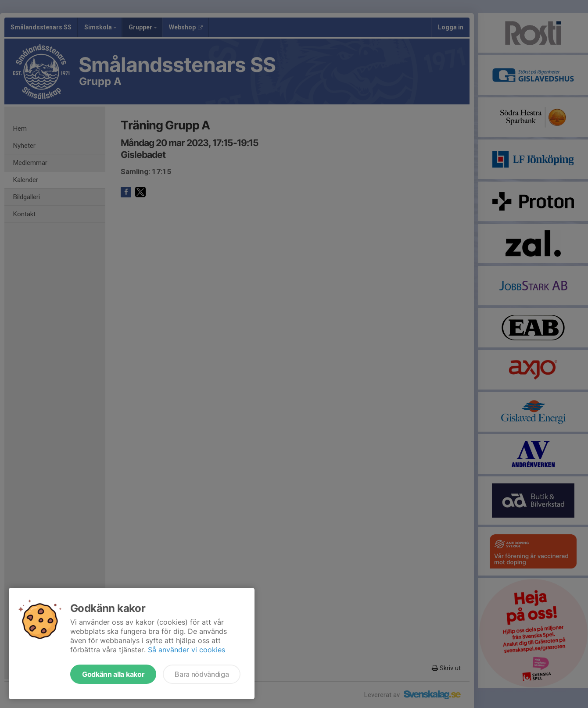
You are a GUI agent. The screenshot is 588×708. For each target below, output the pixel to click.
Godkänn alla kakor (113, 674)
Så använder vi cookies (186, 650)
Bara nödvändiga (202, 674)
